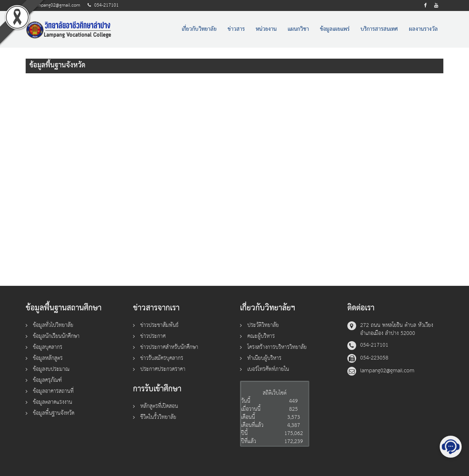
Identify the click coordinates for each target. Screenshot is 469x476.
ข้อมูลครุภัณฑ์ (47, 380)
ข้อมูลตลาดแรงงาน (53, 402)
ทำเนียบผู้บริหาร (264, 358)
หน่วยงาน (266, 29)
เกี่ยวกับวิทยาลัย (199, 29)
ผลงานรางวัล (423, 29)
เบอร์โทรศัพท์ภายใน (268, 369)
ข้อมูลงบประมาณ (51, 369)
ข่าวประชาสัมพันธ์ (159, 325)
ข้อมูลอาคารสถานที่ (53, 391)
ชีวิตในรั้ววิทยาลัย (158, 417)
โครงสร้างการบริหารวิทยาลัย (277, 347)
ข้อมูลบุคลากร (48, 347)
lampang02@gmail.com (57, 5)
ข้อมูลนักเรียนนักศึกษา (56, 336)
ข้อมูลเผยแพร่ (335, 29)
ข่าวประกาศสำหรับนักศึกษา (169, 347)
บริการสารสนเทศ (379, 29)
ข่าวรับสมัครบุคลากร (162, 358)
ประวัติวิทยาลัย (263, 325)
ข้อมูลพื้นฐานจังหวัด (54, 413)
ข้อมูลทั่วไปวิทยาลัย (53, 325)
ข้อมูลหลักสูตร (48, 358)
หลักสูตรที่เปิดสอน (159, 406)
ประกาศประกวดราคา (163, 369)
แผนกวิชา (298, 29)
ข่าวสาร (236, 29)
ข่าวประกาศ (153, 336)
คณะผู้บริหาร (261, 336)
